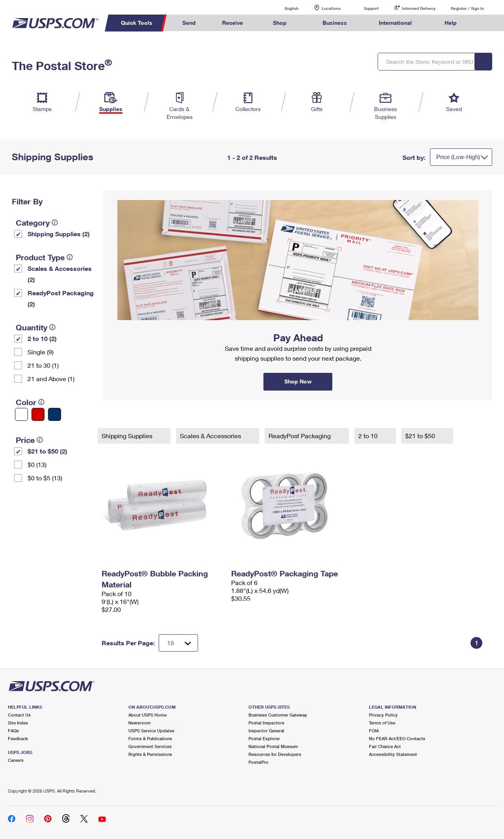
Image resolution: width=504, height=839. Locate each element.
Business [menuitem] (335, 23)
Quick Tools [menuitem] (137, 23)
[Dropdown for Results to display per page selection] (178, 643)
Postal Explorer (264, 738)
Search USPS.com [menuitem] (485, 23)
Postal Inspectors (266, 723)
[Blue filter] (55, 414)
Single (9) (41, 352)
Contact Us (19, 715)
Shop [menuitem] (280, 23)
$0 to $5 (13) (45, 478)
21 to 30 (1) (43, 365)
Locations (331, 8)
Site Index (18, 723)
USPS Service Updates (151, 731)
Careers (16, 760)
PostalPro (258, 762)
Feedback (18, 738)
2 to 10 (369, 436)
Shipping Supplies (128, 436)
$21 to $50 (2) (47, 451)
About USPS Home (147, 715)
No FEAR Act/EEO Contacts (397, 738)
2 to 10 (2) (42, 338)
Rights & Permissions (150, 754)
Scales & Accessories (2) (60, 274)
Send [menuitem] (189, 23)
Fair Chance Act (385, 746)
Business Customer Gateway (278, 715)
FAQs (13, 731)
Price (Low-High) (458, 157)
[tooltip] (55, 222)
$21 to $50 (421, 436)
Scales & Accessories (211, 436)
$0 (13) (37, 464)
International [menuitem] (395, 23)
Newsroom (140, 723)
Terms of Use (382, 723)
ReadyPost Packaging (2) (61, 298)
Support (371, 8)
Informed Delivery (419, 8)
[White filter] (21, 414)
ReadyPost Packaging (300, 436)
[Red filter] (38, 414)
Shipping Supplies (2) (59, 234)
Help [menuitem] (451, 23)
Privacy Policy (383, 715)
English (283, 8)
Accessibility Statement (393, 754)
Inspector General (266, 731)
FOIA (374, 731)
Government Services (150, 746)
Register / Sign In (467, 8)
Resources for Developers (275, 754)
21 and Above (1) (51, 379)
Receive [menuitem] (233, 23)
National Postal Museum (273, 746)
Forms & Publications (150, 738)
